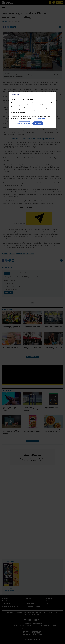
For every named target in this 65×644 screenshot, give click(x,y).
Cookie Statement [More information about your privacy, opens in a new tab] (40, 119)
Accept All (38, 123)
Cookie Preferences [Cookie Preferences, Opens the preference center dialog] (24, 123)
